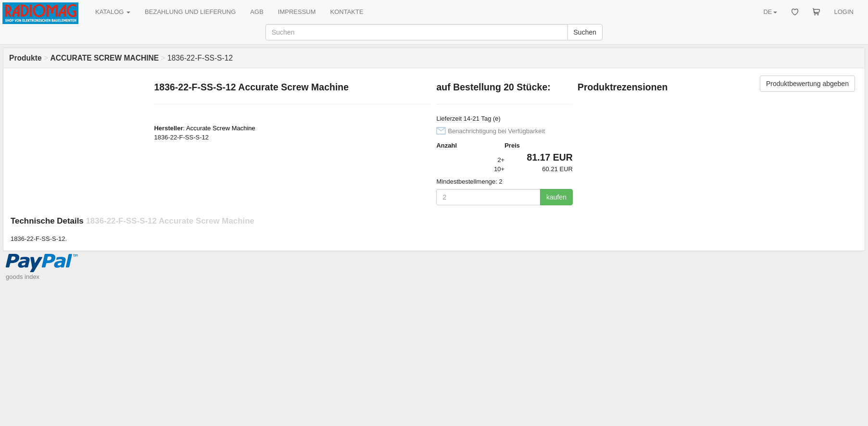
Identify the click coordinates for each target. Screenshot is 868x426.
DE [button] (770, 12)
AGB (257, 12)
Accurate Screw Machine (221, 128)
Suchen (585, 32)
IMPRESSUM (297, 12)
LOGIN (844, 12)
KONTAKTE (347, 12)
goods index (23, 277)
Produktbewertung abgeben (807, 84)
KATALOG (113, 12)
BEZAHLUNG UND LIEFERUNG (190, 12)
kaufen (556, 197)
